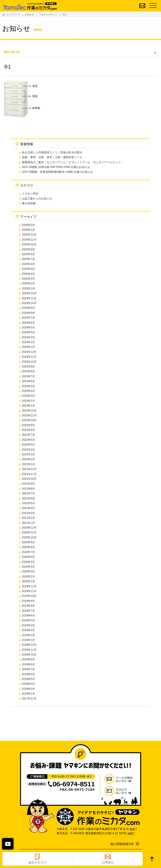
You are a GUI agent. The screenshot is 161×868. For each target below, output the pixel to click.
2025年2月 (28, 283)
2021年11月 (29, 474)
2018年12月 (29, 645)
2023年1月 (28, 406)
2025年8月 (28, 254)
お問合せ (108, 862)
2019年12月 (29, 586)
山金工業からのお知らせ (37, 199)
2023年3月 (28, 396)
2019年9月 (28, 601)
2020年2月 (28, 577)
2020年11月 (29, 532)
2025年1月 (28, 288)
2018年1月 (28, 694)
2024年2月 (28, 342)
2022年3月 (28, 454)
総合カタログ (37, 862)
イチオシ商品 (30, 194)
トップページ (13, 14)
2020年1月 (28, 581)
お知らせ (29, 14)
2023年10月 (29, 362)
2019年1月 (28, 640)
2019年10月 (29, 596)
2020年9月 (28, 542)
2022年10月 (29, 420)
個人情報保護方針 (122, 844)
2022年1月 (28, 464)
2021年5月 (28, 503)
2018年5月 (28, 679)
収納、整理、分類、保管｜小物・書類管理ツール (52, 157)
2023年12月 (29, 352)
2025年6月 (28, 264)
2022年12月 (29, 411)
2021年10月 (29, 479)
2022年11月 (29, 415)
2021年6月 (28, 498)
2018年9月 (28, 659)
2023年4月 (28, 391)
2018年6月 (28, 674)
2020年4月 (28, 567)
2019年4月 (28, 625)
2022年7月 (28, 435)
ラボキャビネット (48, 14)
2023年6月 (28, 381)
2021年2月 (28, 518)
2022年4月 (28, 450)
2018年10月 (29, 655)
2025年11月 (29, 240)
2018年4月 (28, 684)
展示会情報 (29, 203)
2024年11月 (29, 298)
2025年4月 (28, 274)
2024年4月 (28, 332)
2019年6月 (28, 616)
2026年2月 (28, 225)
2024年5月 (28, 328)
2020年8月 (28, 547)
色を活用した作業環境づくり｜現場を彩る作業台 (52, 152)
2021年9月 (28, 484)
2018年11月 (29, 650)
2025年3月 (28, 279)
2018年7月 (28, 669)
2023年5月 (28, 386)
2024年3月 (28, 337)
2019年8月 (28, 606)
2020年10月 (29, 538)
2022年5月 (28, 445)
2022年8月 (28, 430)
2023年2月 (28, 401)
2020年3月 (28, 572)
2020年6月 (28, 557)
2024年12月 (29, 293)
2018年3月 (28, 689)
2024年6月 (28, 323)
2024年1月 (28, 347)
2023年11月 (29, 357)
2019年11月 (29, 591)
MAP (132, 829)
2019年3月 (28, 630)
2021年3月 (28, 513)
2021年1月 (28, 523)
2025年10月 (29, 244)
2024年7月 (28, 318)
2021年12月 (29, 469)
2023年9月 (28, 367)
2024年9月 (28, 308)
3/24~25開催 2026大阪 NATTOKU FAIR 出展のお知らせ (56, 167)
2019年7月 (28, 611)
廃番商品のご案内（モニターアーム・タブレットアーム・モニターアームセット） (73, 162)
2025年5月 (28, 269)
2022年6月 (28, 440)
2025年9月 (28, 249)
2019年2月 (28, 635)
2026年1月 (28, 230)
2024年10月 (29, 303)
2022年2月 (28, 459)
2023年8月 (28, 371)
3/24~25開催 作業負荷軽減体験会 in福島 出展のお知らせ (58, 172)
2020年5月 (28, 562)
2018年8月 (28, 664)
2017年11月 (29, 699)
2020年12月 (29, 528)
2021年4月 (28, 508)
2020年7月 (28, 552)
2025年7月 (28, 259)
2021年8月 (28, 489)
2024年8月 (28, 313)
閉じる (8, 844)
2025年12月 (29, 235)
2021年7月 (28, 493)
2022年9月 (28, 425)
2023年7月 (28, 376)
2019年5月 (28, 620)
